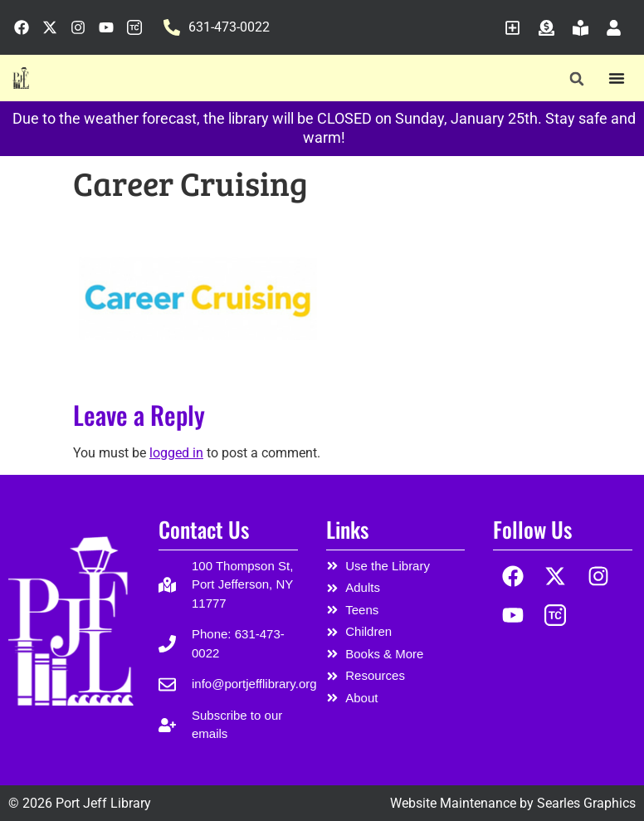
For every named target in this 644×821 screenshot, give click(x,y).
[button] (576, 78)
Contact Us (204, 529)
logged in (176, 453)
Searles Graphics (586, 803)
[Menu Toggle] (617, 78)
